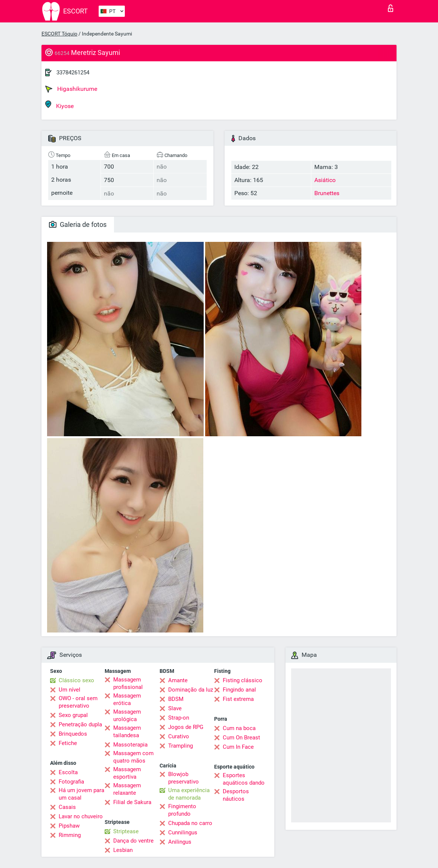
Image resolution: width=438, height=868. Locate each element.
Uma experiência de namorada (189, 794)
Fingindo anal (239, 690)
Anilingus (180, 842)
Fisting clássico (243, 680)
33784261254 (73, 73)
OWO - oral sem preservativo (78, 702)
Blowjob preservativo (183, 778)
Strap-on (179, 718)
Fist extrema (238, 699)
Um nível (70, 690)
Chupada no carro (190, 823)
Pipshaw (69, 826)
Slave (175, 708)
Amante (178, 680)
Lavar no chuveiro (81, 816)
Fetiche (68, 743)
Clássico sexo (76, 680)
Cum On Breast (241, 738)
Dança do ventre (133, 841)
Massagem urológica (127, 715)
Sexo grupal (73, 715)
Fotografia (71, 782)
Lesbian (123, 850)
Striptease (126, 831)
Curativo (179, 736)
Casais (67, 807)
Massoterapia (130, 745)
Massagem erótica (127, 699)
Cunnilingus (183, 832)
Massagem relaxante (127, 789)
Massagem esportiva (127, 773)
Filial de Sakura (132, 802)
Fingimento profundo (182, 810)
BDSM (176, 699)
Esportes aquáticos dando (244, 779)
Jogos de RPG (186, 727)
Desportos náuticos (236, 795)
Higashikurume (71, 89)
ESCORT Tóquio (59, 34)
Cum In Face (238, 747)
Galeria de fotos (78, 224)
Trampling (181, 746)
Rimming (70, 835)
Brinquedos (73, 734)
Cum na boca (239, 728)
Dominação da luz (191, 690)
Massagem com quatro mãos (133, 757)
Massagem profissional (128, 683)
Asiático (325, 180)
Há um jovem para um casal (81, 794)
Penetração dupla (80, 724)
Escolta (68, 772)
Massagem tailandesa (127, 732)
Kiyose (59, 105)
